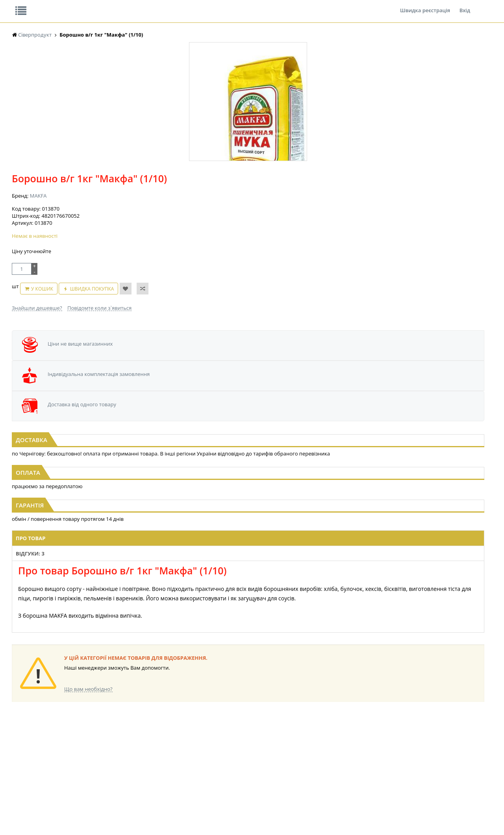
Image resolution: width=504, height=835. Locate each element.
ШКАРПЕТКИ (357, 760)
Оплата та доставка (181, 83)
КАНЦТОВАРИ (358, 752)
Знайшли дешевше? (206, 215)
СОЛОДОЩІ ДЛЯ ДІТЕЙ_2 (305, 752)
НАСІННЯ (155, 722)
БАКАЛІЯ (88, 767)
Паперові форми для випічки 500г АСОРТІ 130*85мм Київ (92, 357)
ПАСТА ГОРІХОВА (31, 737)
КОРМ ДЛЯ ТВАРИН (232, 737)
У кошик (242, 199)
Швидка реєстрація (425, 6)
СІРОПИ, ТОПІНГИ (230, 722)
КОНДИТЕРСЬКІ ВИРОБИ (172, 775)
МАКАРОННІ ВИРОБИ (234, 745)
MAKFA (208, 126)
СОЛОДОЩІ (289, 745)
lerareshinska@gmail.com (76, 817)
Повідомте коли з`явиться (269, 215)
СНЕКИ (20, 767)
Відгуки (67, 6)
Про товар (143, 463)
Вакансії (104, 6)
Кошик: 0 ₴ (436, 83)
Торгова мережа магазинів (248, 584)
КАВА (84, 760)
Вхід (465, 6)
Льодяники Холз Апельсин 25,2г (413, 354)
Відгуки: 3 (179, 463)
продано (22, 745)
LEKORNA (89, 775)
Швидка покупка (292, 199)
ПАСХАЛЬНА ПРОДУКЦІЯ (304, 722)
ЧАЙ (83, 752)
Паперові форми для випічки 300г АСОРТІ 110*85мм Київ (252, 357)
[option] (91, 182)
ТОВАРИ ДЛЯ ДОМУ (298, 775)
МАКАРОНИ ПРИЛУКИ (37, 730)
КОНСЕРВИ (222, 730)
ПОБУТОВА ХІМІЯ (362, 767)
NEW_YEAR (24, 722)
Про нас (30, 6)
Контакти (144, 6)
